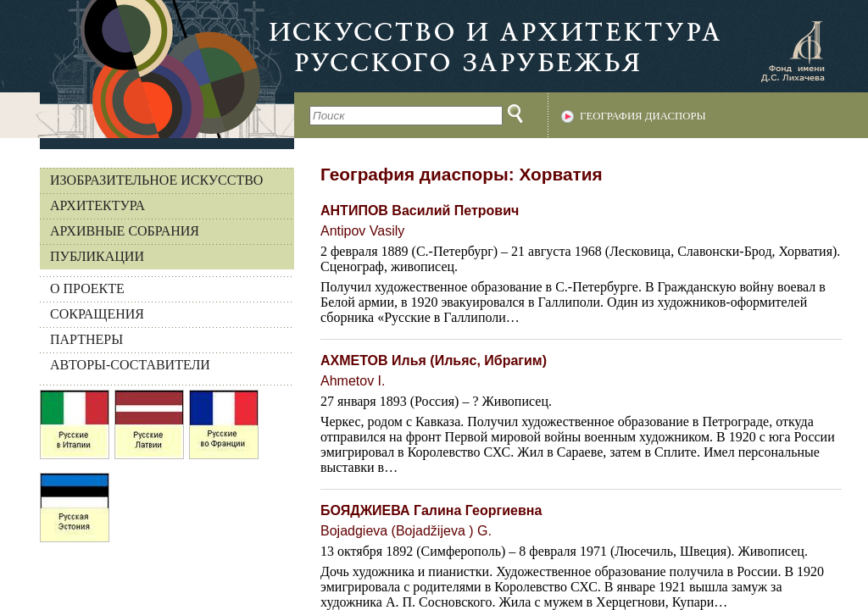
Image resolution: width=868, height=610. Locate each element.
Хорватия (560, 174)
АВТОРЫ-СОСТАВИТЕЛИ (130, 365)
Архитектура (97, 205)
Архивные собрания (125, 231)
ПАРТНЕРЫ (86, 339)
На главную (147, 69)
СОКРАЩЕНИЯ (97, 314)
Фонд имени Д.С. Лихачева (793, 51)
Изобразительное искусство (156, 180)
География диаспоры (643, 116)
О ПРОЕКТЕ (87, 288)
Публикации (97, 256)
